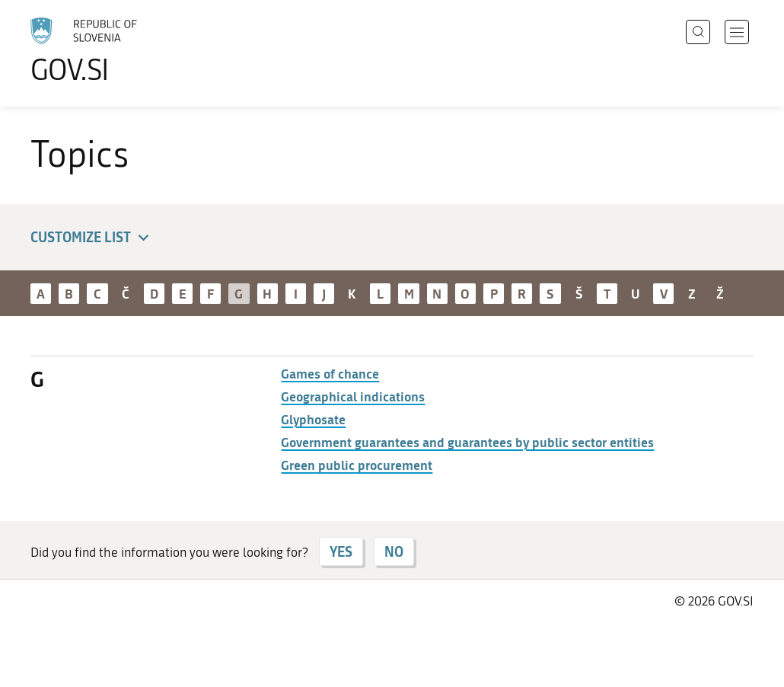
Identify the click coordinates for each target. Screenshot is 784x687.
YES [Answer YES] (341, 551)
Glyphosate (313, 419)
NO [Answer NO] (394, 551)
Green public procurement (357, 465)
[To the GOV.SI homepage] (126, 50)
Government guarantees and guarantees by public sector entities (467, 442)
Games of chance (330, 373)
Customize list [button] (92, 238)
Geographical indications (353, 396)
